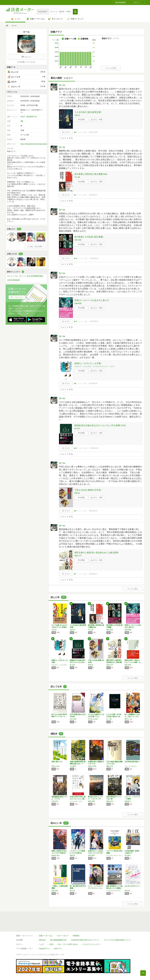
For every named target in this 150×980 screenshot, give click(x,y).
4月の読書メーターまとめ (26, 62)
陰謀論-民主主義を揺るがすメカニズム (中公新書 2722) (100, 425)
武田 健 (127, 891)
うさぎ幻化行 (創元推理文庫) (88, 112)
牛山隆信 (73, 766)
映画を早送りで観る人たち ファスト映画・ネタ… (132, 662)
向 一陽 (109, 719)
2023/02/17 (93, 574)
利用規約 (76, 936)
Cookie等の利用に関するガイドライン (85, 940)
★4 (75, 132)
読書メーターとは (46, 936)
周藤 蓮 (72, 855)
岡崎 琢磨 (91, 801)
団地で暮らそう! (57, 762)
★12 (76, 448)
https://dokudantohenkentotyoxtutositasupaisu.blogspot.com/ (43, 144)
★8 (75, 384)
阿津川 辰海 (92, 766)
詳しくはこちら (17, 297)
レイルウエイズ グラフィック (115, 891)
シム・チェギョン (131, 766)
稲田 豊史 (128, 665)
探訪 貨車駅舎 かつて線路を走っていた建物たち (114, 888)
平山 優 (77, 177)
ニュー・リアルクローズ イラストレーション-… (96, 888)
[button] (75, 12)
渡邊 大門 (78, 556)
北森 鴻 (77, 115)
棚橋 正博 (110, 766)
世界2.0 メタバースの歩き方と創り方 (92, 300)
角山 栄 (72, 891)
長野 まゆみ (56, 766)
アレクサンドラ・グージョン (115, 855)
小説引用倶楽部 (13, 280)
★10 (76, 258)
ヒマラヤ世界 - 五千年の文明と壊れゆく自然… (114, 716)
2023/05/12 (94, 321)
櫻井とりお (128, 719)
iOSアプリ (58, 949)
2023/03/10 (93, 511)
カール (62, 85)
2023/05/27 (93, 195)
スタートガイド (63, 936)
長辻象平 (128, 855)
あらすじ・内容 (97, 120)
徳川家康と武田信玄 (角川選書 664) (91, 174)
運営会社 (42, 940)
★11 (76, 321)
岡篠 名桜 (110, 801)
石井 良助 (73, 719)
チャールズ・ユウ (76, 801)
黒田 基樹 (78, 240)
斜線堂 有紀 (56, 855)
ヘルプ (42, 944)
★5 (75, 511)
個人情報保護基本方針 (58, 940)
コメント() (82, 132)
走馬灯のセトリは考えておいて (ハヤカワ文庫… (96, 853)
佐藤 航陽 (78, 303)
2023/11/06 (93, 132)
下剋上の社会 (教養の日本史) (88, 490)
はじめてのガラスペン (132, 886)
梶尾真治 (128, 801)
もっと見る (111, 68)
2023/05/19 (94, 258)
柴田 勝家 (91, 855)
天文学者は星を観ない (132, 762)
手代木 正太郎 (93, 719)
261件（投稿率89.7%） (29, 117)
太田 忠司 (55, 801)
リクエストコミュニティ (91, 944)
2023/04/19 (93, 384)
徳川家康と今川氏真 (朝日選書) (89, 237)
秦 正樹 (77, 428)
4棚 (22, 121)
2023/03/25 (94, 448)
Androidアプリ (44, 949)
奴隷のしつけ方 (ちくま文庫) (88, 363)
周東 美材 (55, 891)
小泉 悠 (54, 630)
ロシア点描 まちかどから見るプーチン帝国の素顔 (59, 627)
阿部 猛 (77, 493)
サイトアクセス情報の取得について (117, 940)
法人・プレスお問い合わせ (68, 944)
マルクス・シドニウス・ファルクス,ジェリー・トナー (95, 366)
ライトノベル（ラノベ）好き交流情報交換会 (25, 276)
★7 (75, 195)
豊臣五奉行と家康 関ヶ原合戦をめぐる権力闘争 (96, 553)
